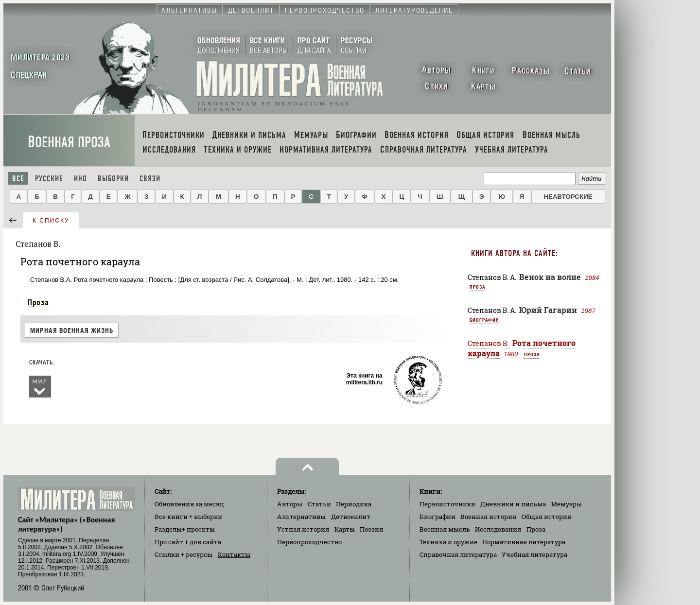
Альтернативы (301, 517)
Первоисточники (447, 504)
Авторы (290, 504)
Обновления (189, 504)
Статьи (319, 504)
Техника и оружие (448, 542)
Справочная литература (458, 554)
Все (18, 179)
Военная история (488, 517)
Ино (80, 179)
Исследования (498, 529)
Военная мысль (445, 529)
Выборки (113, 179)
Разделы (185, 529)
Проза (38, 302)
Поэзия (371, 529)
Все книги (188, 517)
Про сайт (188, 542)
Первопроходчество (309, 542)
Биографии (484, 320)
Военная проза (69, 142)
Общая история (546, 517)
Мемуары (567, 504)
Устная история (303, 529)
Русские (49, 179)
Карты (345, 529)
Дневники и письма (513, 504)
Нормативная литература (524, 542)
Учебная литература (534, 554)
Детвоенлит (351, 517)
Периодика (354, 504)
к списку (51, 221)
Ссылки (184, 554)
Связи (150, 179)
